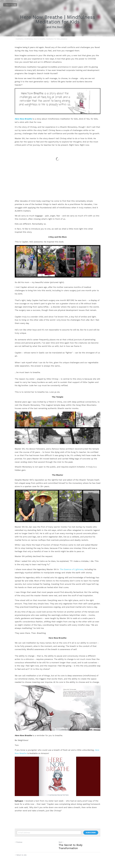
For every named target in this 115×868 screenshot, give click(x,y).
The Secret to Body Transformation (70, 847)
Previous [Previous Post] (19, 842)
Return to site (10, 5)
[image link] (58, 101)
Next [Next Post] (61, 842)
